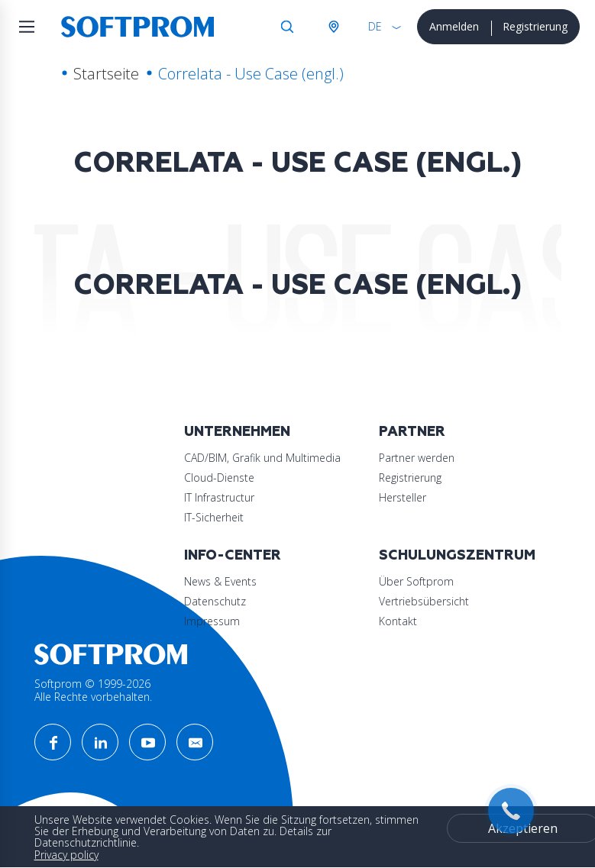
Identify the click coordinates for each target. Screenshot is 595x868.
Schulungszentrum (457, 555)
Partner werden (417, 458)
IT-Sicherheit (214, 517)
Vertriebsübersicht (424, 601)
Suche (287, 27)
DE (375, 26)
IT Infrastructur (219, 497)
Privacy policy (66, 855)
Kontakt (398, 621)
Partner (412, 432)
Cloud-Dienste (219, 478)
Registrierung (535, 26)
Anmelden (454, 26)
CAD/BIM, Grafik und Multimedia (262, 458)
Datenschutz (215, 601)
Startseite (106, 74)
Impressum (212, 621)
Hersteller (403, 497)
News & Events (220, 581)
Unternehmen (237, 432)
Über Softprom (416, 581)
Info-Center (233, 555)
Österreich (333, 27)
